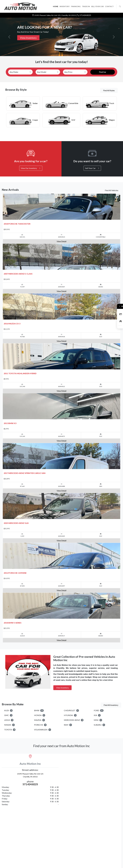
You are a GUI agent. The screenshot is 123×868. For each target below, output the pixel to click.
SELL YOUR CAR (97, 6)
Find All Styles (109, 90)
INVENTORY (65, 6)
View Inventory (28, 38)
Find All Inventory (111, 705)
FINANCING (76, 6)
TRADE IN (86, 6)
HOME (56, 6)
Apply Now (121, 314)
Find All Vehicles (112, 190)
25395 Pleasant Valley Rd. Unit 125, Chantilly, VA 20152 (55, 15)
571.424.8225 (85, 15)
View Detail (61, 241)
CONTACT (109, 6)
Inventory (121, 321)
